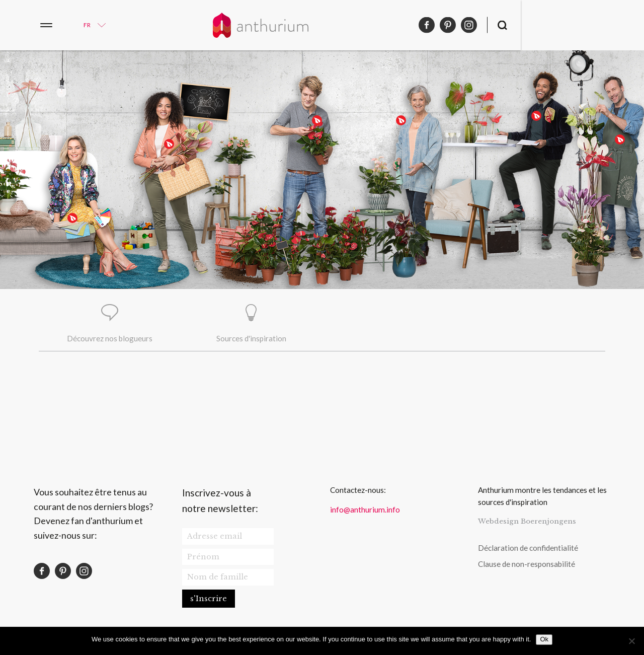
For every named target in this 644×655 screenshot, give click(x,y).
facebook (550, 25)
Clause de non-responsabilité (527, 565)
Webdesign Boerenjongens (527, 523)
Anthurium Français (322, 25)
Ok (544, 639)
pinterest (571, 25)
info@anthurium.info (365, 511)
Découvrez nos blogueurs (110, 340)
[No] (631, 641)
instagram (592, 25)
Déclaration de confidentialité (528, 549)
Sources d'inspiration (251, 340)
